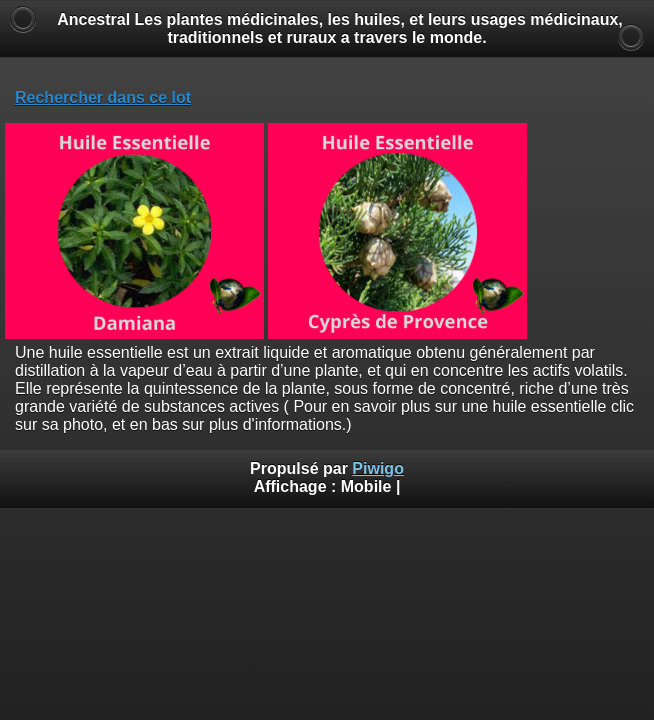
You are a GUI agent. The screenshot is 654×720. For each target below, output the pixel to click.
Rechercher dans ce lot (103, 97)
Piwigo (378, 468)
